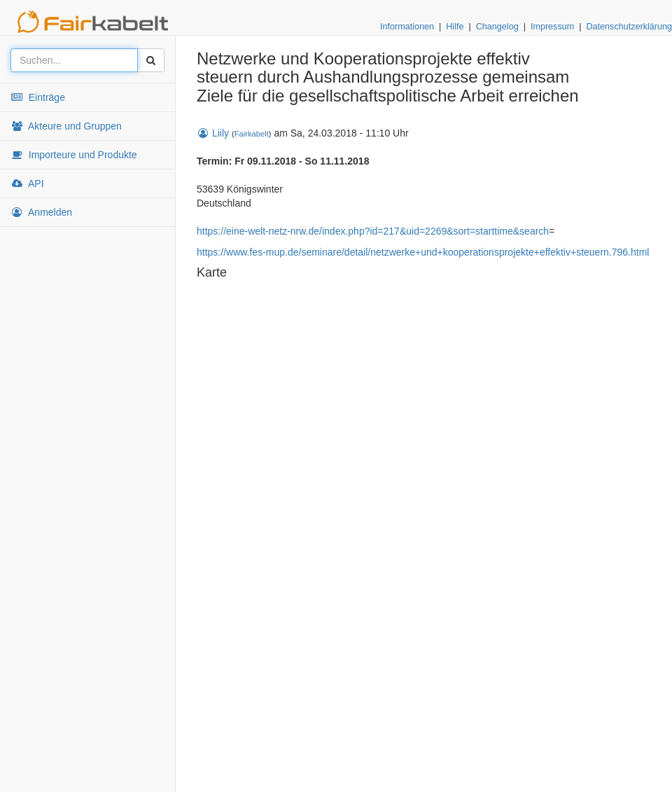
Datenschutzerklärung (629, 27)
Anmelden (41, 212)
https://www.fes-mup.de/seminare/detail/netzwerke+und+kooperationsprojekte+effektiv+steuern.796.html (423, 252)
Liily (213, 133)
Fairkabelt (252, 134)
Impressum (552, 27)
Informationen (407, 27)
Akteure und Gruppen (66, 126)
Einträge (38, 97)
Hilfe (455, 27)
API (27, 183)
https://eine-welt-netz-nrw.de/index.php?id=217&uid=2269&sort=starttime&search (373, 231)
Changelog (497, 27)
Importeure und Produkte (74, 155)
